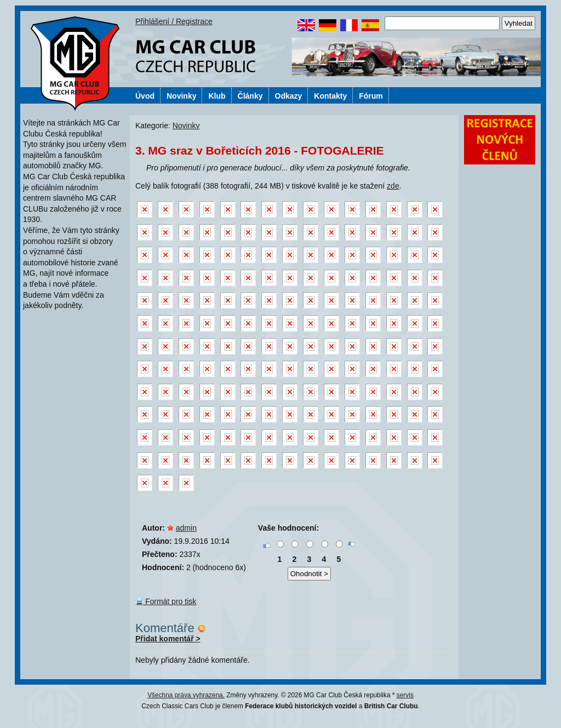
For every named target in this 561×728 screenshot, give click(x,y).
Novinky (181, 96)
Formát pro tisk (166, 601)
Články (250, 96)
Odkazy (289, 96)
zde (393, 186)
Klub (217, 96)
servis (405, 695)
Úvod (145, 96)
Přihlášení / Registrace (174, 21)
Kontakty (330, 96)
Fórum (371, 96)
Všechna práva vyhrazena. (186, 695)
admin (186, 528)
